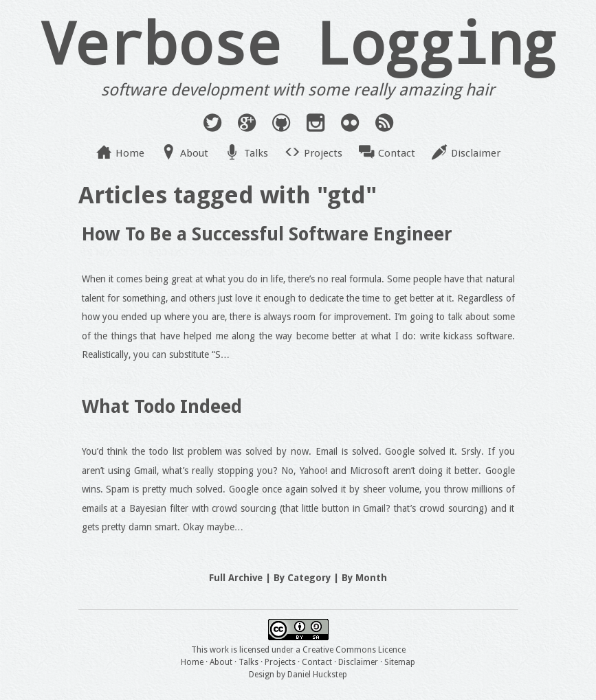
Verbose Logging (298, 42)
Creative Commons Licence (354, 650)
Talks (256, 153)
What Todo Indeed (162, 406)
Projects (323, 153)
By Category (302, 578)
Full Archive (236, 578)
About (194, 153)
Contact (397, 153)
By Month (364, 578)
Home (130, 153)
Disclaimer (476, 153)
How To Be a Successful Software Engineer (267, 234)
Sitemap (400, 662)
